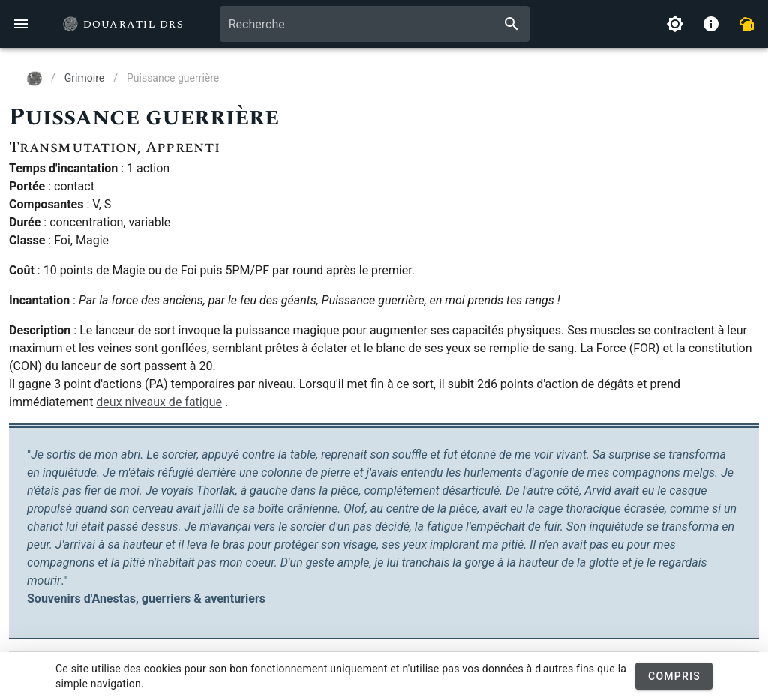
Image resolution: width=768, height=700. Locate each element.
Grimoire (84, 78)
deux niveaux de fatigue (159, 402)
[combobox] (375, 24)
